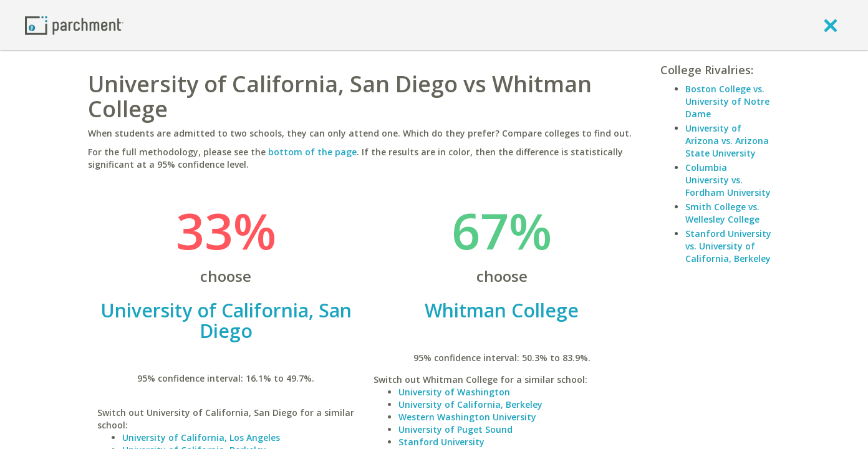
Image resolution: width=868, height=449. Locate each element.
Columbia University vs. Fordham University (728, 180)
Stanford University (441, 442)
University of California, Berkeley (470, 404)
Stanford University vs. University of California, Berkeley (728, 246)
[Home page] (74, 25)
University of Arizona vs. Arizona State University (727, 141)
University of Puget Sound (456, 429)
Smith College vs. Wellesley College (722, 213)
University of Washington (454, 392)
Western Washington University (467, 417)
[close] (831, 25)
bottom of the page (312, 152)
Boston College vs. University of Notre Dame (727, 101)
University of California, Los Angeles (201, 437)
